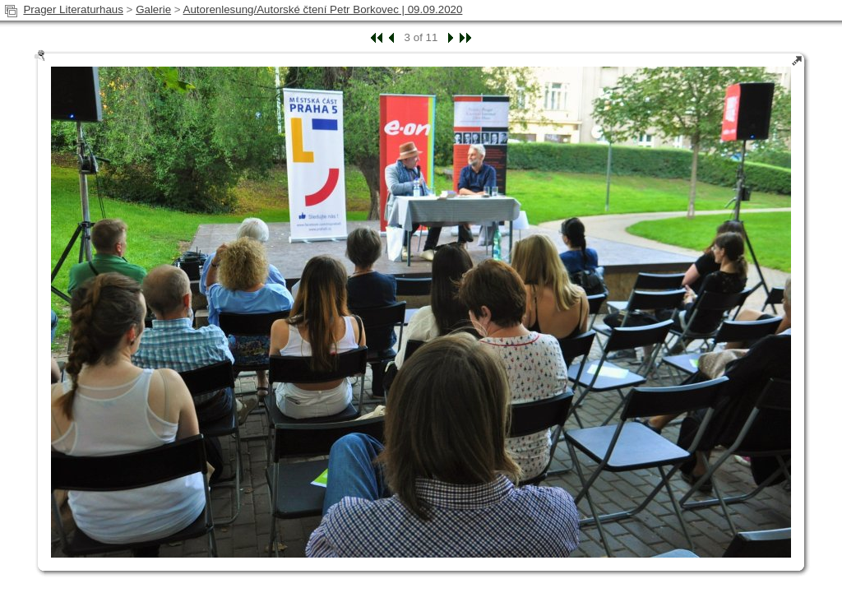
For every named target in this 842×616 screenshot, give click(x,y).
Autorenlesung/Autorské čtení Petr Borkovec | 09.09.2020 (323, 9)
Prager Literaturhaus (73, 9)
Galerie (153, 9)
